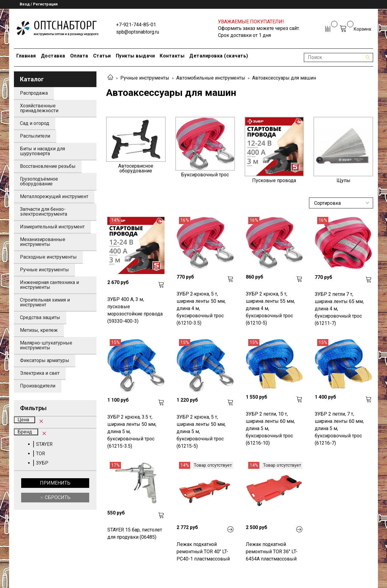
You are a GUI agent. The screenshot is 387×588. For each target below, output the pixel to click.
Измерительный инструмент (52, 227)
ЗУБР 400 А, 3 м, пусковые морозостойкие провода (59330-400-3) (135, 310)
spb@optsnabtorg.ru (138, 32)
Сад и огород (35, 123)
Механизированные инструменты (43, 242)
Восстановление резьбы (48, 166)
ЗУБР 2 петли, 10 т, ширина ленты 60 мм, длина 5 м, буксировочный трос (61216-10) (270, 428)
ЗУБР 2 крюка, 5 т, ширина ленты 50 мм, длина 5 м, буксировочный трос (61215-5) (201, 431)
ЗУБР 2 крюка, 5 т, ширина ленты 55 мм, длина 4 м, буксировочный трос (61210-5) (270, 308)
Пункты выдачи (135, 56)
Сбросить (57, 497)
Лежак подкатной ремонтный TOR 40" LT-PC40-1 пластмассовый (203, 552)
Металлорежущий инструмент (54, 196)
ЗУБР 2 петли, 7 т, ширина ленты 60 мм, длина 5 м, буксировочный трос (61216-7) (339, 428)
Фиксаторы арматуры (45, 360)
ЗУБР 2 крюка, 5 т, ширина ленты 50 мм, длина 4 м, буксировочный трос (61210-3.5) (201, 308)
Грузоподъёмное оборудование (39, 181)
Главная (26, 56)
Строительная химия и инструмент (45, 302)
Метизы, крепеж (39, 330)
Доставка (53, 56)
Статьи (102, 56)
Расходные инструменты (48, 257)
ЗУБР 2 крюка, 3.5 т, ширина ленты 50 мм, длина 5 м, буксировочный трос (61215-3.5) (132, 431)
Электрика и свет (40, 373)
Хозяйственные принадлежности (39, 108)
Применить (55, 483)
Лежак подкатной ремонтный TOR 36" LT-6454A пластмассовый (272, 552)
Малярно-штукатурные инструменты (46, 345)
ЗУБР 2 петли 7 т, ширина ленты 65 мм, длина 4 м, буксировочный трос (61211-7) (339, 309)
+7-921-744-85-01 (136, 25)
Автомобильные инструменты (211, 78)
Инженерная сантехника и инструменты (49, 285)
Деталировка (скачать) (219, 56)
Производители (38, 386)
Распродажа (34, 93)
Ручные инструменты (145, 78)
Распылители (35, 136)
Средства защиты (40, 317)
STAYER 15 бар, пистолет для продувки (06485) (135, 533)
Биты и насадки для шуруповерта (42, 151)
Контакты (172, 56)
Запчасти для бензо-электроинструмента (44, 212)
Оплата (79, 56)
